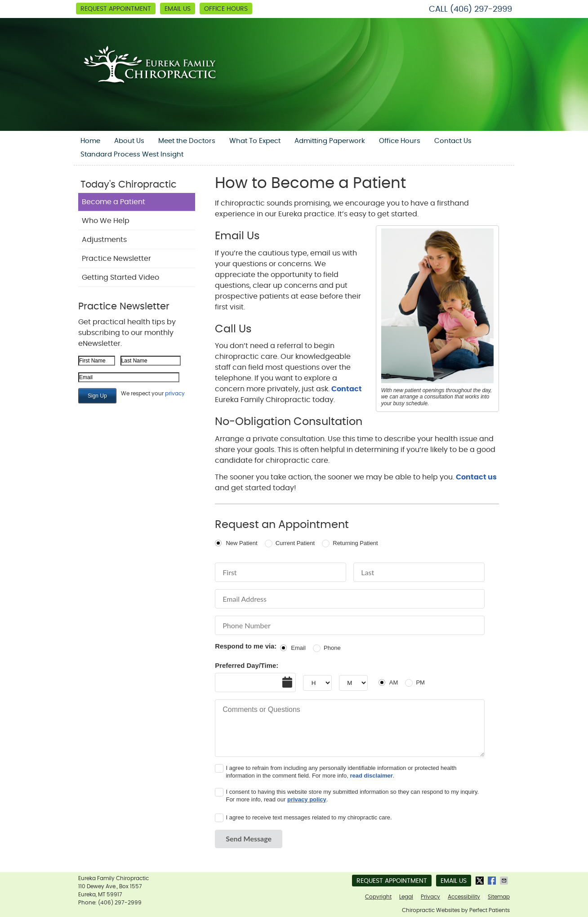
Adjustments (104, 240)
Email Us (178, 9)
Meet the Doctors (187, 141)
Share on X (481, 881)
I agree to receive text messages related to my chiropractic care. (309, 817)
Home (90, 141)
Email (298, 648)
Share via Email (505, 881)
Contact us (476, 477)
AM (394, 682)
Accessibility (464, 897)
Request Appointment (116, 9)
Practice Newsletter (116, 259)
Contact (347, 389)
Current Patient (295, 543)
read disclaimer (371, 776)
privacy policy (307, 799)
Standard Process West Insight (132, 154)
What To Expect (255, 141)
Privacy (430, 897)
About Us (129, 141)
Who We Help (106, 221)
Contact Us (453, 141)
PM (420, 682)
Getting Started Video (120, 277)
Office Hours (226, 9)
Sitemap (499, 897)
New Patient (241, 543)
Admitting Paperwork (330, 141)
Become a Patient (114, 202)
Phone (332, 648)
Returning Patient (355, 543)
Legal (406, 897)
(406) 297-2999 (481, 9)
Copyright (378, 897)
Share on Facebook (493, 881)
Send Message (249, 839)
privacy (175, 394)
